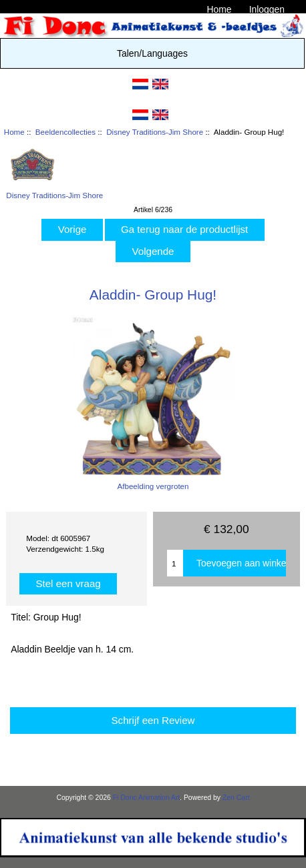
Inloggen (267, 9)
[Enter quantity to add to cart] (175, 563)
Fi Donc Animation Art (146, 798)
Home (219, 9)
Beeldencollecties (65, 132)
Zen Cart (236, 798)
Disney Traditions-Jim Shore (155, 132)
